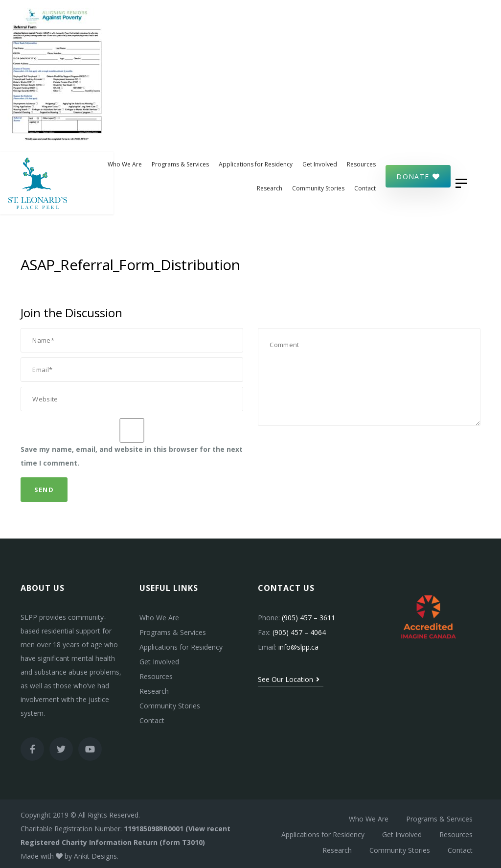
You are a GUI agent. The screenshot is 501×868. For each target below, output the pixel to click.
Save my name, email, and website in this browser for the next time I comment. (132, 453)
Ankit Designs (95, 852)
